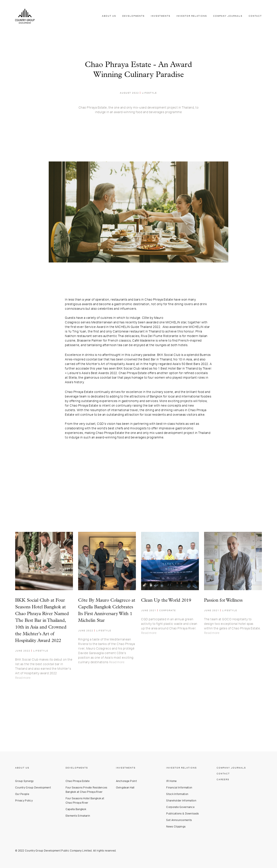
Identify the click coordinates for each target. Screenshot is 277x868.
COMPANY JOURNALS (228, 16)
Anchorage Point (126, 781)
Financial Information (179, 788)
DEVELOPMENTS (133, 16)
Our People (22, 794)
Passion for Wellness (223, 600)
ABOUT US (109, 16)
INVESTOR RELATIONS (192, 16)
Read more (23, 678)
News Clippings (176, 827)
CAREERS (223, 780)
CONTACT (255, 16)
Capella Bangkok (76, 809)
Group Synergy (24, 781)
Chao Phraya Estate (78, 781)
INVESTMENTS (161, 16)
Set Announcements (179, 820)
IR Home (171, 781)
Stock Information (177, 794)
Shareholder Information (181, 801)
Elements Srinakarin (78, 816)
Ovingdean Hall (125, 788)
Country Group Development (33, 788)
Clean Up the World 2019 (166, 600)
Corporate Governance (180, 807)
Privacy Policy (24, 801)
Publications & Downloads (182, 814)
